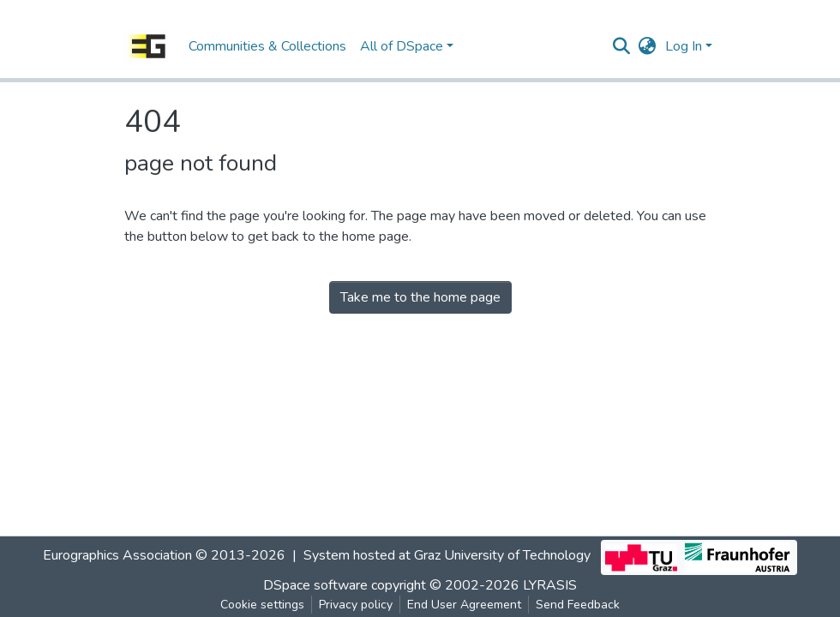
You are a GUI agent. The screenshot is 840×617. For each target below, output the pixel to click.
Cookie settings (262, 605)
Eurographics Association (117, 555)
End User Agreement (464, 605)
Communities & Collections (267, 46)
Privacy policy (356, 605)
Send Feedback (578, 605)
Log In (684, 46)
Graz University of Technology (502, 555)
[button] (648, 46)
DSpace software (315, 585)
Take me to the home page (420, 297)
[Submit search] (622, 46)
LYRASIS (550, 585)
